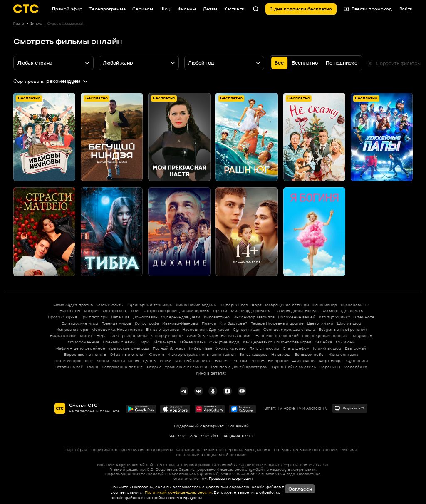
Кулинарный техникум (150, 305)
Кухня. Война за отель (293, 367)
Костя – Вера (93, 336)
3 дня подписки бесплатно (301, 9)
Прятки (220, 311)
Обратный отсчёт (128, 354)
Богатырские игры (80, 323)
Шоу (165, 9)
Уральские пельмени (186, 367)
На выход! (281, 354)
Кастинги (234, 9)
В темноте (364, 317)
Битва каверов (253, 354)
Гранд (93, 367)
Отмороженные (84, 342)
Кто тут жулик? (334, 317)
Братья (222, 361)
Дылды (150, 361)
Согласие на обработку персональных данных (223, 450)
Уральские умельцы (129, 348)
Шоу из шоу (349, 323)
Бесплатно (305, 63)
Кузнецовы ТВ (355, 305)
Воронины (330, 367)
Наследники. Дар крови (206, 329)
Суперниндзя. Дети (181, 317)
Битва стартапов (162, 329)
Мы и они (345, 342)
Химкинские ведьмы (196, 305)
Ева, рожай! (356, 348)
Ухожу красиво (231, 348)
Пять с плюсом (264, 348)
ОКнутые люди (224, 342)
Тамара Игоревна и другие (277, 323)
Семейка (323, 342)
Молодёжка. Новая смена (117, 329)
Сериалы (142, 9)
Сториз (154, 367)
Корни (103, 361)
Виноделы (70, 311)
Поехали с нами (119, 342)
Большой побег (310, 354)
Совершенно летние (122, 367)
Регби (166, 361)
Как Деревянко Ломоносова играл (277, 342)
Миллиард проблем (251, 311)
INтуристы (362, 336)
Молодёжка (355, 367)
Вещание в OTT (238, 436)
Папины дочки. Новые (296, 311)
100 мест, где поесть (342, 311)
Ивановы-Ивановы (180, 323)
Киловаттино (217, 317)
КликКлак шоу (327, 348)
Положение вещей (297, 317)
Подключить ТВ (349, 408)
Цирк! (144, 342)
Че (172, 436)
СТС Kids (210, 436)
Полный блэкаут (169, 348)
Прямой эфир (67, 9)
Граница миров (116, 323)
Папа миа (120, 317)
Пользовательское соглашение (305, 450)
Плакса (209, 323)
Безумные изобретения (343, 329)
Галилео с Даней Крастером (239, 367)
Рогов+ (257, 361)
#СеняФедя (304, 361)
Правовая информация (231, 478)
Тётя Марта (164, 342)
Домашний (238, 426)
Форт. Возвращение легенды (280, 305)
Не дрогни (278, 361)
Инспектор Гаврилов (254, 317)
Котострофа (147, 323)
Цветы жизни (320, 323)
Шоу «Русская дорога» (325, 336)
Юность (156, 354)
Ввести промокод (368, 9)
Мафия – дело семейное (80, 348)
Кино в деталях (211, 373)
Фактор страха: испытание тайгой (202, 354)
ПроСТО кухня (62, 317)
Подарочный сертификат (199, 426)
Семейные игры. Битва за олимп (219, 336)
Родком (240, 361)
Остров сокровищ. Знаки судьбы (177, 311)
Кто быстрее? (233, 323)
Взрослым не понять (85, 354)
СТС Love (188, 436)
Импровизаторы (72, 329)
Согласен (300, 489)
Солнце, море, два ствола (289, 329)
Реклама (349, 450)
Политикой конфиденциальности (178, 492)
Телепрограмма (108, 9)
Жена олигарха (343, 354)
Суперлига (357, 361)
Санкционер (325, 305)
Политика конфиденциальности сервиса (132, 450)
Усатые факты (110, 305)
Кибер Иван (201, 348)
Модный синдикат (193, 361)
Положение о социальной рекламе (211, 455)
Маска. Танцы (126, 361)
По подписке (342, 63)
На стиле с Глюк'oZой (277, 336)
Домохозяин (145, 317)
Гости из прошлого (74, 361)
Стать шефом (296, 348)
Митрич (92, 311)
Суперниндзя (234, 305)
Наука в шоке (63, 336)
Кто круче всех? (167, 336)
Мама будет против (73, 305)
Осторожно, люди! (121, 311)
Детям (210, 9)
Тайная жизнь (193, 342)
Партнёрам (76, 450)
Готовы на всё (69, 367)
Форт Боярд (331, 361)
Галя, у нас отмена (129, 336)
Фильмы (187, 9)
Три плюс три (94, 317)
